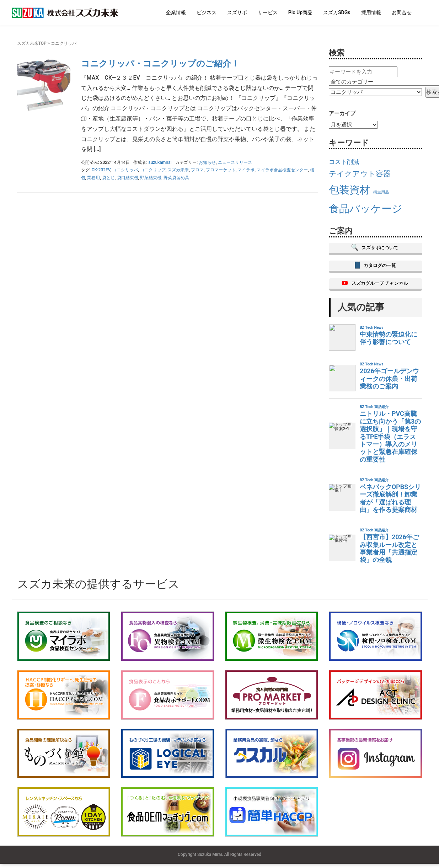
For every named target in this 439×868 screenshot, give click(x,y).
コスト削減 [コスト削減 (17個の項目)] (344, 162)
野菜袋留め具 (176, 178)
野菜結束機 (151, 178)
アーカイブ (342, 113)
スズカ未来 (178, 170)
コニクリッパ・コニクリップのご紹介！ (160, 64)
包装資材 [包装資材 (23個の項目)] (349, 190)
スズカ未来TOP (32, 43)
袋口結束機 (128, 178)
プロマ (197, 170)
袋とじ (108, 178)
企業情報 (176, 12)
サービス (268, 12)
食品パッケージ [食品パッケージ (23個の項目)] (366, 209)
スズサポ (237, 12)
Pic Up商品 (300, 12)
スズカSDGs (337, 12)
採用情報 (371, 12)
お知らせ (207, 162)
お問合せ (402, 12)
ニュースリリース (235, 162)
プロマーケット (221, 170)
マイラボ (246, 170)
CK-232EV (101, 170)
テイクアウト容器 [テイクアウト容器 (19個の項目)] (360, 174)
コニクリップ (153, 170)
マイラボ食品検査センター (282, 170)
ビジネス (207, 12)
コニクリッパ (125, 170)
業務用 (93, 178)
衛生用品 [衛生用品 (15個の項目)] (381, 192)
